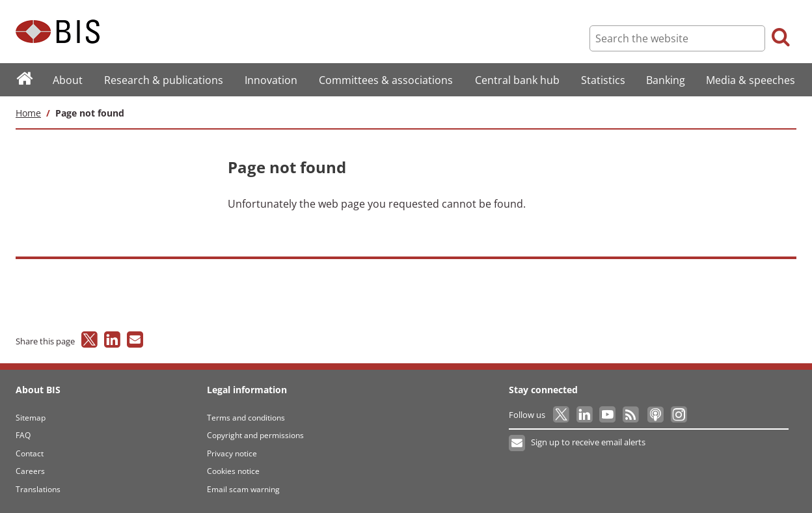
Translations (38, 489)
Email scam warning (243, 489)
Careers (30, 471)
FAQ (23, 435)
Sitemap (31, 418)
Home (28, 113)
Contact (30, 453)
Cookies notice (233, 471)
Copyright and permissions (255, 435)
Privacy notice (232, 453)
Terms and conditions (246, 418)
